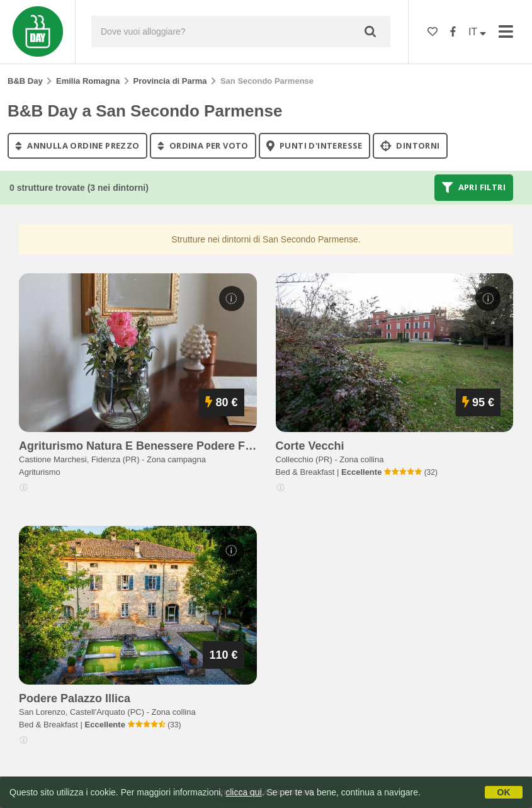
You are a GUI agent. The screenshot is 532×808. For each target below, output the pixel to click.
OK (504, 792)
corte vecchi (310, 446)
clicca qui (244, 792)
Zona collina (361, 459)
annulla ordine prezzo (77, 145)
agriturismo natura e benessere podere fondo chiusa (166, 446)
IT (477, 32)
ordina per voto (203, 145)
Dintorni (410, 145)
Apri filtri (474, 188)
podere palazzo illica (75, 698)
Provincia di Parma (170, 81)
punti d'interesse (314, 145)
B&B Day (25, 81)
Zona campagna (176, 459)
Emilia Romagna (88, 81)
